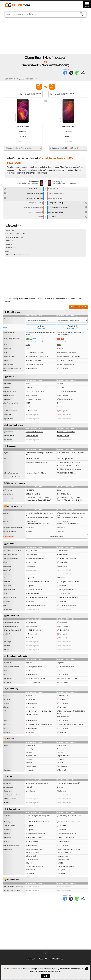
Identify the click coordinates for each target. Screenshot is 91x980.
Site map (32, 959)
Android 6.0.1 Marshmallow (34, 432)
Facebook (65, 73)
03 (39, 86)
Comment (43, 173)
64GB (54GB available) (68, 203)
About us (43, 959)
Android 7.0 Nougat (32, 436)
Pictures (23, 141)
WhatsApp (77, 73)
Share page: (83, 73)
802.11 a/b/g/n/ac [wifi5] (68, 212)
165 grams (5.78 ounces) (23, 193)
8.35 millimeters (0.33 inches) (68, 207)
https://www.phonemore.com (18, 5)
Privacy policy (57, 959)
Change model (8, 319)
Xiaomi (28, 345)
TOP (46, 953)
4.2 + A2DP (68, 217)
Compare (23, 132)
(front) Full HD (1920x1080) (23, 198)
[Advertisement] (45, 36)
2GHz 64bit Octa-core (23, 189)
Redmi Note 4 (41, 327)
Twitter (71, 73)
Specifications (23, 127)
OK (45, 976)
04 (52, 86)
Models (23, 136)
